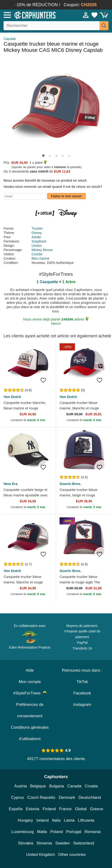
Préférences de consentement (30, 710)
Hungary (25, 820)
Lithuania (86, 820)
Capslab (10, 39)
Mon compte (30, 682)
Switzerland (84, 843)
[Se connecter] (86, 15)
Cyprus (18, 798)
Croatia (91, 786)
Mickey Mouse (42, 250)
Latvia (69, 820)
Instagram (82, 705)
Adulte (36, 237)
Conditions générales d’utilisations (30, 733)
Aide (30, 670)
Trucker (37, 228)
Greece (97, 809)
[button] (43, 156)
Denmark (67, 798)
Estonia (33, 809)
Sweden (63, 843)
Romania (93, 832)
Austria (21, 786)
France (65, 809)
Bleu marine (40, 258)
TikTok (82, 682)
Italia (56, 820)
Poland (57, 832)
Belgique (38, 786)
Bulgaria (56, 786)
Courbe (37, 254)
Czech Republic (41, 798)
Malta (42, 832)
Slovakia (26, 843)
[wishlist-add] (45, 380)
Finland (49, 809)
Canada (75, 786)
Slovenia (44, 843)
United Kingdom (40, 855)
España (16, 809)
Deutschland (90, 798)
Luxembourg (23, 832)
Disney (37, 233)
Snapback (39, 241)
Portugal (74, 832)
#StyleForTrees (30, 693)
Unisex (37, 246)
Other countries (72, 855)
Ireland (42, 820)
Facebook (82, 693)
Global (81, 809)
